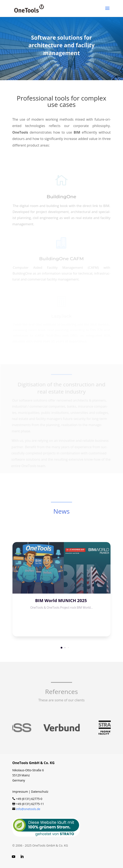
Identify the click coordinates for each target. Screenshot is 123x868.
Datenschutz (40, 792)
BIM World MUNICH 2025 (61, 600)
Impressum (20, 792)
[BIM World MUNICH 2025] (61, 568)
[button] (61, 648)
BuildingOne (61, 199)
